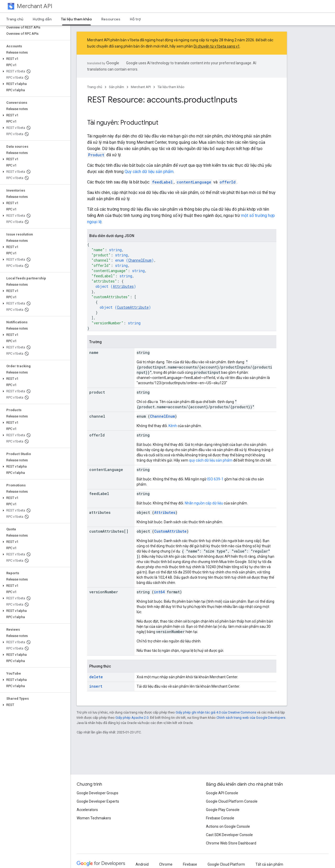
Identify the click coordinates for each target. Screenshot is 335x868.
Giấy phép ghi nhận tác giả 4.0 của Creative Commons (216, 712)
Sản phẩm (116, 87)
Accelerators (87, 810)
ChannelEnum (140, 260)
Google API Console (222, 793)
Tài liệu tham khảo (171, 87)
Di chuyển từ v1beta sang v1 (217, 46)
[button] (34, 59)
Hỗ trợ (135, 19)
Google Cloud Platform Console (232, 801)
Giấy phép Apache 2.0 (132, 718)
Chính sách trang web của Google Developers (251, 718)
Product (96, 155)
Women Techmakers (94, 818)
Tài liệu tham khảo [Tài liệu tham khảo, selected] (76, 19)
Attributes (123, 286)
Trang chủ (15, 19)
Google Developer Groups (97, 793)
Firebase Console (220, 818)
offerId (228, 182)
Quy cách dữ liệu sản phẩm (149, 172)
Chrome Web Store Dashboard (231, 843)
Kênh (173, 426)
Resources (111, 19)
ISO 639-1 (215, 479)
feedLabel (162, 182)
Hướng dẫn (42, 19)
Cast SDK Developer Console (229, 835)
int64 (159, 592)
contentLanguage (194, 182)
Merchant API (35, 6)
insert (96, 686)
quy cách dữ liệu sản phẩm (211, 460)
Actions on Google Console (228, 826)
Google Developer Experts (98, 801)
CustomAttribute (133, 307)
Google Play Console (223, 810)
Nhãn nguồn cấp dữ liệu (204, 503)
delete (96, 677)
